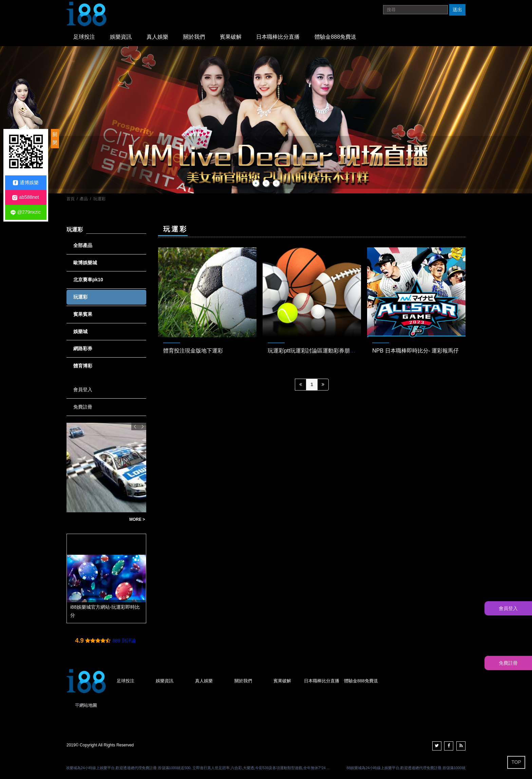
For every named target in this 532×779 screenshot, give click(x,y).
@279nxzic (26, 212)
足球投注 (84, 37)
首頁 (71, 199)
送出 (457, 9)
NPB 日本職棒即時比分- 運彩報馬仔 (415, 351)
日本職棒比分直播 (278, 37)
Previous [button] (135, 426)
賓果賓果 (83, 314)
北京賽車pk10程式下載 (94, 520)
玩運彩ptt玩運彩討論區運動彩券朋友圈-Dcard (322, 351)
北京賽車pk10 (88, 280)
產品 (84, 199)
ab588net (25, 197)
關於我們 (194, 37)
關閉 (55, 138)
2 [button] (266, 183)
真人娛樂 (157, 37)
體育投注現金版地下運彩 (193, 351)
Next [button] (142, 426)
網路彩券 (83, 348)
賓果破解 (231, 37)
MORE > (137, 519)
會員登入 (83, 389)
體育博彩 (83, 366)
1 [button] (256, 183)
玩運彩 (99, 199)
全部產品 (83, 245)
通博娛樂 (26, 183)
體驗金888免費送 (335, 37)
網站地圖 (88, 705)
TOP (516, 762)
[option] (266, 120)
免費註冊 (83, 407)
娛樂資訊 (121, 37)
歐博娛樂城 (85, 263)
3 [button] (276, 183)
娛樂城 (80, 331)
